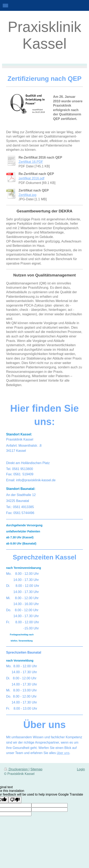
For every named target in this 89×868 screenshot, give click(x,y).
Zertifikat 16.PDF (31, 162)
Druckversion (16, 769)
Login (81, 769)
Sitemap (36, 769)
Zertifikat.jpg (27, 195)
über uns (63, 753)
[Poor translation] (15, 800)
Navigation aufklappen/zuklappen (44, 5)
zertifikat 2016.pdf (31, 178)
